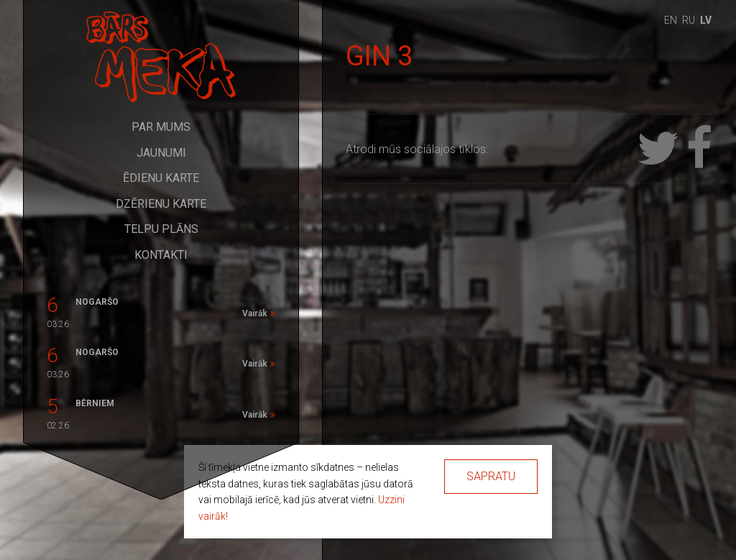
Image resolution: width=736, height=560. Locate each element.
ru (689, 20)
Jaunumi (161, 153)
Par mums (161, 127)
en (671, 20)
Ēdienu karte (161, 178)
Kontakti (161, 255)
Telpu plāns (161, 229)
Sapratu (491, 476)
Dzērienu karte (161, 204)
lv (706, 20)
